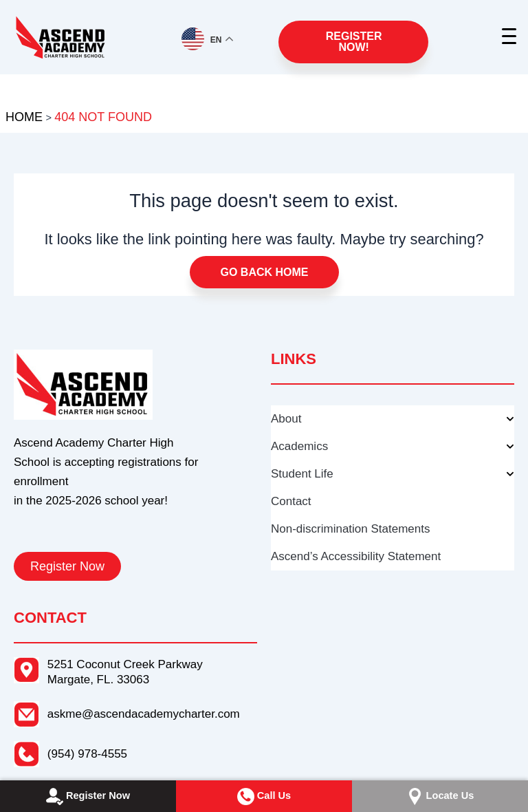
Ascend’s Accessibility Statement (356, 556)
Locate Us (440, 797)
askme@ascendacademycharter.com (144, 714)
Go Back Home (265, 272)
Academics (393, 447)
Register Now (88, 797)
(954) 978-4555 (87, 754)
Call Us (264, 797)
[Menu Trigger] (510, 36)
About (393, 419)
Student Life (393, 474)
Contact (291, 501)
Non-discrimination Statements (350, 529)
